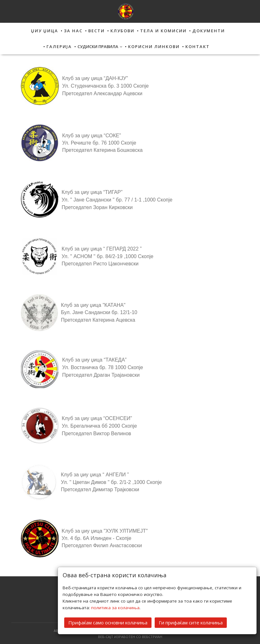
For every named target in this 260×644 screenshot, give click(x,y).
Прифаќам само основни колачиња (108, 622)
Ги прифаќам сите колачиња (191, 622)
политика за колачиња (115, 607)
